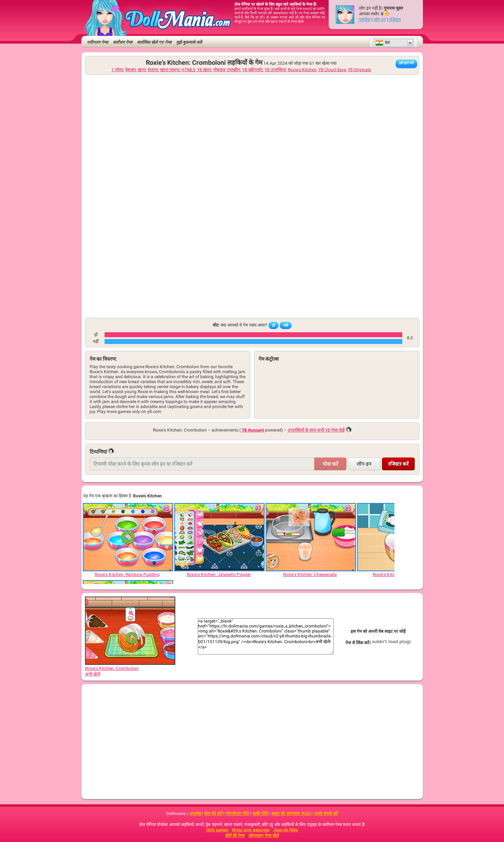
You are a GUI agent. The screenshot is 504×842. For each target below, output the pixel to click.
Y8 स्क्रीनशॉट (253, 70)
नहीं (286, 325)
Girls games (217, 830)
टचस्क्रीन (234, 70)
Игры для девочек (251, 830)
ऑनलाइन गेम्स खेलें (264, 836)
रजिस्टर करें (398, 464)
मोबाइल (219, 70)
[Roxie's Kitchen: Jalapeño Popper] (219, 537)
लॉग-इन (364, 464)
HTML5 (188, 70)
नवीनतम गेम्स (97, 42)
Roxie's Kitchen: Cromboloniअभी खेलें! (130, 669)
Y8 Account (253, 430)
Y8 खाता (204, 70)
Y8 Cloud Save (332, 70)
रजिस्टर (395, 20)
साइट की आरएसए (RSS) (291, 814)
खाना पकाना (170, 70)
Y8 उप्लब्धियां (275, 70)
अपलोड (195, 814)
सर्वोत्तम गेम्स (123, 42)
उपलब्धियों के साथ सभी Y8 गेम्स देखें (316, 430)
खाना (142, 70)
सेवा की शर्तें (213, 814)
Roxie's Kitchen (302, 70)
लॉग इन (380, 20)
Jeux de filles (286, 830)
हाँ (274, 325)
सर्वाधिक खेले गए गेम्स (154, 42)
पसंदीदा (365, 20)
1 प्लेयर (117, 70)
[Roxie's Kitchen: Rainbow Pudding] (128, 537)
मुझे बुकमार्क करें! (189, 42)
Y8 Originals (359, 70)
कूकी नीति (260, 814)
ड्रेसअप (131, 70)
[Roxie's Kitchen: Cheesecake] (311, 537)
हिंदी (383, 43)
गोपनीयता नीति (237, 814)
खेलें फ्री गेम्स (235, 836)
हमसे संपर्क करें (326, 814)
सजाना (153, 70)
